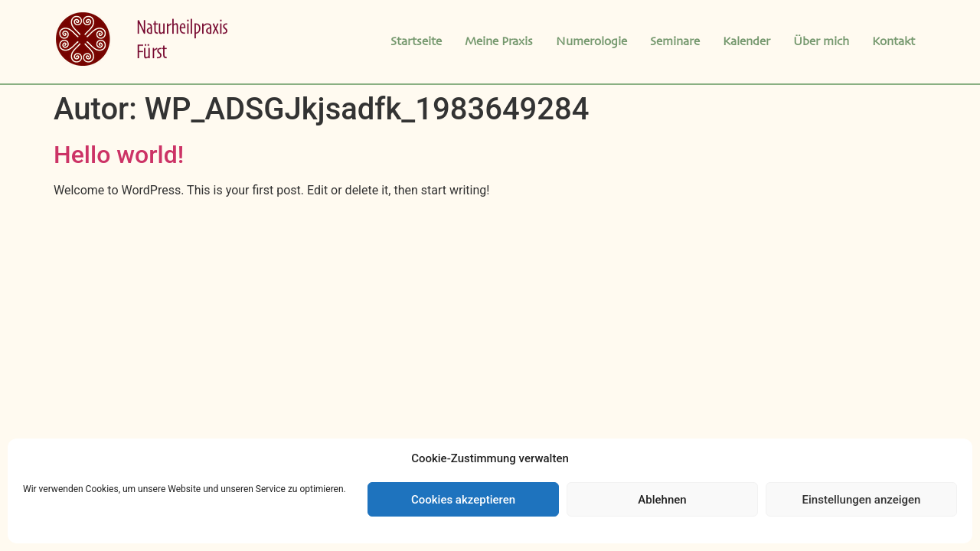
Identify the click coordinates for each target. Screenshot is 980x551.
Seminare (675, 42)
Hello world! (119, 155)
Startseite (416, 42)
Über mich (821, 42)
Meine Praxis (499, 42)
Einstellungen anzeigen (862, 500)
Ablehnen (662, 500)
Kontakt (893, 42)
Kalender (746, 42)
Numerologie (591, 42)
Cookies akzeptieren (463, 500)
